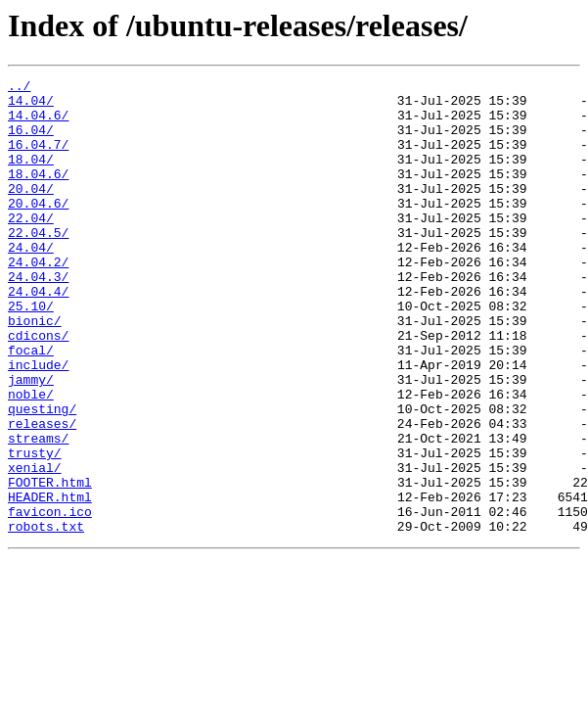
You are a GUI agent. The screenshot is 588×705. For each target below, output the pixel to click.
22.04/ (31, 247)
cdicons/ (38, 388)
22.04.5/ (38, 264)
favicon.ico (50, 599)
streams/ (38, 511)
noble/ (31, 458)
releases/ (42, 493)
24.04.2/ (38, 300)
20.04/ (31, 211)
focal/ (31, 405)
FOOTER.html (50, 564)
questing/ (42, 476)
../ (19, 88)
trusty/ (35, 529)
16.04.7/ (38, 159)
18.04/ (31, 176)
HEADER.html (50, 582)
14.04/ (31, 106)
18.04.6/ (38, 194)
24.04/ (31, 282)
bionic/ (35, 370)
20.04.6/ (38, 229)
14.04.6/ (38, 123)
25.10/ (31, 352)
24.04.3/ (38, 317)
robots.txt (46, 617)
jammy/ (31, 441)
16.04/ (31, 141)
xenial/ (35, 546)
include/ (38, 423)
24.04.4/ (38, 335)
